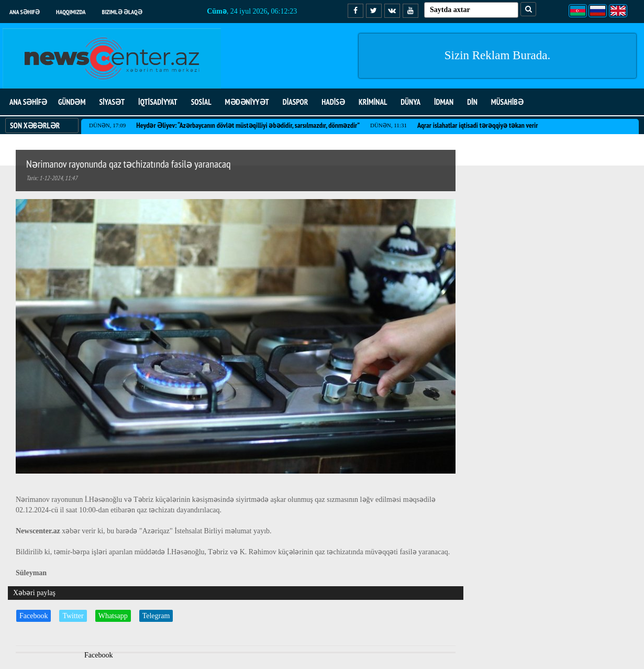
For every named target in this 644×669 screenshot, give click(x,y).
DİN (472, 102)
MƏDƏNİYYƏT (247, 102)
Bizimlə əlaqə (122, 12)
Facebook (34, 616)
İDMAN (444, 102)
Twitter (73, 616)
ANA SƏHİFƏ (28, 102)
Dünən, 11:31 (388, 125)
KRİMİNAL (373, 102)
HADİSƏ (333, 102)
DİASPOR (296, 102)
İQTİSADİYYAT (158, 102)
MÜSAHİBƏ (507, 102)
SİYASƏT (112, 102)
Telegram (156, 616)
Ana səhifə (25, 12)
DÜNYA (410, 102)
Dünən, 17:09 (107, 125)
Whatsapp (113, 616)
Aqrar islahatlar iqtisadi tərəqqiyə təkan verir (478, 125)
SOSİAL (201, 102)
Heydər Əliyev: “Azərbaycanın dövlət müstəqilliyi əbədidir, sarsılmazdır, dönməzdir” (248, 125)
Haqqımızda (71, 12)
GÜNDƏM (72, 102)
